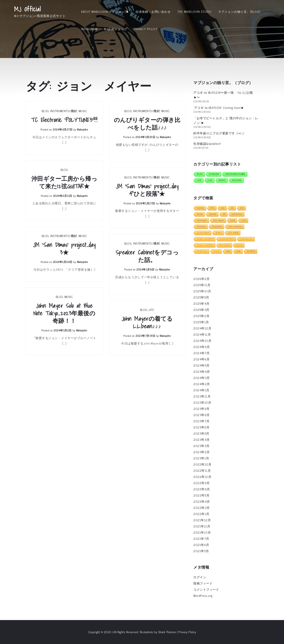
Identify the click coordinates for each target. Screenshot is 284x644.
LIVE (210, 180)
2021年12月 (202, 520)
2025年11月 (202, 285)
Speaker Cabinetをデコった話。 (147, 256)
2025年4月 (201, 303)
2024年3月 (202, 378)
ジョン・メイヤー (205, 245)
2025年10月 (202, 291)
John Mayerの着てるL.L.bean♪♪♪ (147, 322)
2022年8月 (202, 489)
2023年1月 (201, 458)
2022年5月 (201, 495)
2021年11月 (202, 526)
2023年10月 (202, 402)
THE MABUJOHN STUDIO (194, 12)
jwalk (233, 220)
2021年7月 (201, 538)
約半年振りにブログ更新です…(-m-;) (218, 133)
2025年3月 (201, 310)
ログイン (200, 577)
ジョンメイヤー (227, 239)
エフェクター (203, 233)
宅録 (228, 251)
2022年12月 (202, 464)
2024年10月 (202, 340)
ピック (239, 245)
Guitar (200, 214)
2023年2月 (202, 452)
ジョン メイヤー (205, 239)
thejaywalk (217, 226)
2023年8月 (202, 415)
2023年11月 (202, 396)
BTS (212, 208)
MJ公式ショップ (116, 29)
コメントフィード (206, 589)
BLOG (45, 111)
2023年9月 (201, 409)
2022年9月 (202, 483)
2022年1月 (201, 514)
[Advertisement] (142, 67)
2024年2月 (202, 384)
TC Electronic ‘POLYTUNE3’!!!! (64, 120)
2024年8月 (202, 347)
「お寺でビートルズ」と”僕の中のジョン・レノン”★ (226, 120)
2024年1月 (201, 390)
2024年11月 (202, 334)
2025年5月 (201, 297)
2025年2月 (201, 316)
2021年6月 (201, 545)
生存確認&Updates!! (207, 143)
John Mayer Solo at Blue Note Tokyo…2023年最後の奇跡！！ (64, 313)
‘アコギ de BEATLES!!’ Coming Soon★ (219, 107)
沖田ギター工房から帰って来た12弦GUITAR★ (64, 183)
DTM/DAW (214, 174)
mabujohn (82, 129)
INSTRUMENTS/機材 (64, 111)
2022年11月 (202, 470)
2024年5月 (201, 365)
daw (223, 208)
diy (232, 208)
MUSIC (83, 111)
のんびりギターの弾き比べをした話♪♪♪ (147, 124)
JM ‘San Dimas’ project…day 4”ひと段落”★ (147, 190)
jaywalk (213, 214)
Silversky (201, 226)
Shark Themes (168, 632)
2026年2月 (202, 279)
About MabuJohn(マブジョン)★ (105, 12)
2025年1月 (201, 322)
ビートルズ (225, 245)
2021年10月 (202, 532)
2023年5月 (201, 433)
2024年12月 (202, 328)
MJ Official (28, 9)
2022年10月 (202, 477)
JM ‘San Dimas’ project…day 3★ (64, 249)
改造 (239, 251)
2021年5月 (201, 551)
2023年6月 (201, 427)
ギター (219, 233)
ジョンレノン (247, 239)
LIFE (151, 310)
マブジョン (202, 251)
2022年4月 (202, 501)
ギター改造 (233, 233)
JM (224, 214)
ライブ (217, 251)
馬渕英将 (251, 251)
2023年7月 (201, 421)
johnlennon (237, 214)
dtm (242, 208)
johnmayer (202, 220)
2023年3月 (201, 446)
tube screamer (235, 226)
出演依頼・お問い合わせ (153, 12)
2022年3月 (202, 508)
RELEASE (237, 180)
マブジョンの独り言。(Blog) (239, 12)
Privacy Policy (146, 29)
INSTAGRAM (89, 29)
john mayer (219, 220)
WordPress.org (203, 595)
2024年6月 (202, 359)
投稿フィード (203, 583)
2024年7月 (202, 353)
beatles (201, 208)
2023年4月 (202, 439)
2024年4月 (202, 371)
